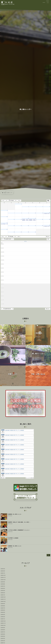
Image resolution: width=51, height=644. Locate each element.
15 (21, 219)
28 (14, 232)
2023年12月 (3, 621)
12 (50, 213)
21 (14, 226)
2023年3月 (3, 639)
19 (50, 219)
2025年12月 (3, 575)
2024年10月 (3, 602)
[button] (48, 237)
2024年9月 (3, 604)
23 (28, 226)
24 (35, 226)
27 (7, 229)
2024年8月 (3, 606)
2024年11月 (3, 599)
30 (28, 232)
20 (7, 223)
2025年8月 (3, 584)
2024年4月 (3, 615)
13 (7, 217)
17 (35, 218)
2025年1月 (3, 595)
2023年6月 (3, 634)
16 (28, 218)
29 (21, 232)
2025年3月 (3, 591)
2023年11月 (3, 623)
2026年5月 (3, 569)
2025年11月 (3, 578)
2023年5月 (3, 636)
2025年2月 (3, 593)
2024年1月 (3, 619)
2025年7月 (3, 586)
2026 (19, 201)
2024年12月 (3, 597)
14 (14, 219)
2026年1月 (3, 573)
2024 (3, 201)
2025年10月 (3, 580)
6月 (7, 201)
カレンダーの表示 (30, 478)
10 (35, 213)
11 (42, 213)
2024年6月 (3, 610)
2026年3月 (3, 571)
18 (42, 219)
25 (42, 226)
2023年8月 (3, 630)
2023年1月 (3, 643)
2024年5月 (3, 612)
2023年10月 (3, 625)
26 (50, 225)
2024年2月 (3, 617)
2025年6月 (3, 588)
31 (35, 232)
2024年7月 (3, 608)
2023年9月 (3, 628)
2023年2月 (3, 641)
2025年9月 (3, 582)
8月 (16, 201)
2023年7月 (3, 632)
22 (21, 226)
